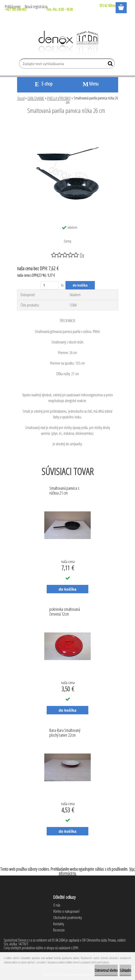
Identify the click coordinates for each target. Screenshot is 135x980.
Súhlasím (125, 970)
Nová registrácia (36, 6)
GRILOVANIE (36, 98)
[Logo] (67, 43)
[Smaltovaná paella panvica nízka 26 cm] (68, 124)
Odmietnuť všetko (106, 970)
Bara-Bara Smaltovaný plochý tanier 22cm (65, 733)
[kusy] (50, 285)
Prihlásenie (13, 6)
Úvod (21, 98)
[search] (109, 65)
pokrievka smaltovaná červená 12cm (65, 612)
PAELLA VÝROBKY (59, 98)
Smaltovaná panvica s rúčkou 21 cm (64, 491)
